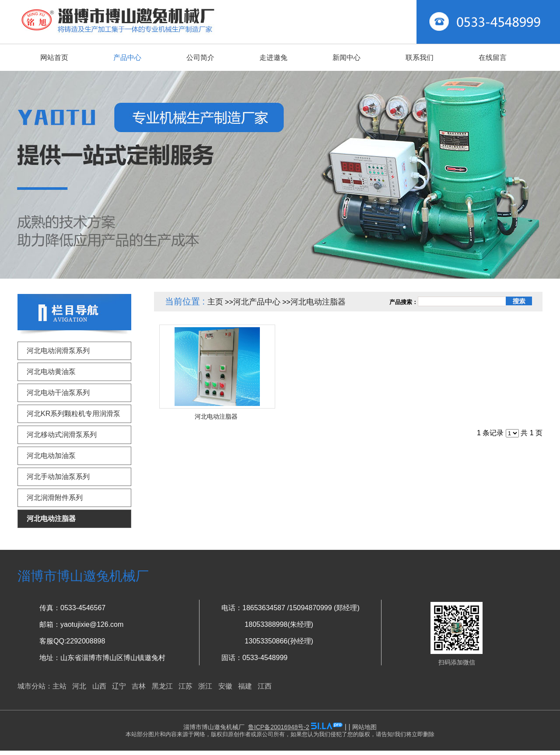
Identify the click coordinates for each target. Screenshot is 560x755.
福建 (245, 686)
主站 (59, 686)
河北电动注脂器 (318, 302)
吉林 (139, 686)
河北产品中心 (257, 302)
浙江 (205, 686)
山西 (99, 686)
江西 (265, 686)
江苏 (185, 686)
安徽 (225, 686)
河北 (79, 686)
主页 (215, 302)
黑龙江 (162, 686)
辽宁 (119, 686)
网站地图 (364, 727)
